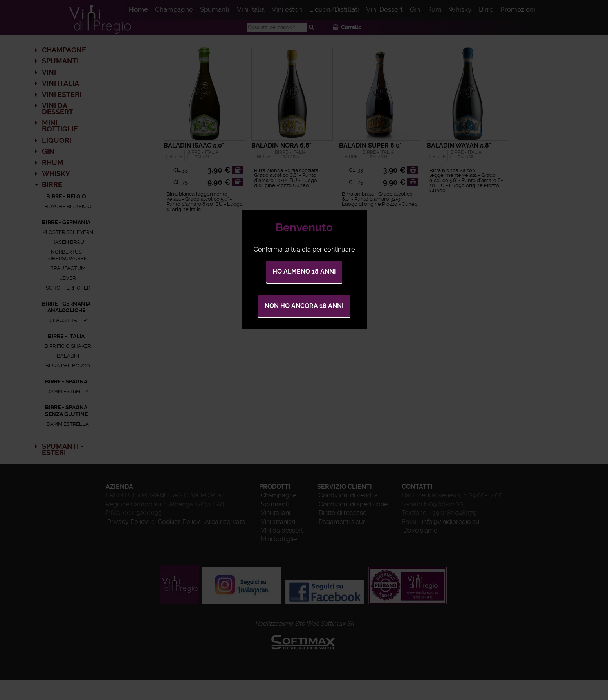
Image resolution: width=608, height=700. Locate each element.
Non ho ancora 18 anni (304, 306)
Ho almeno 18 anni (304, 271)
